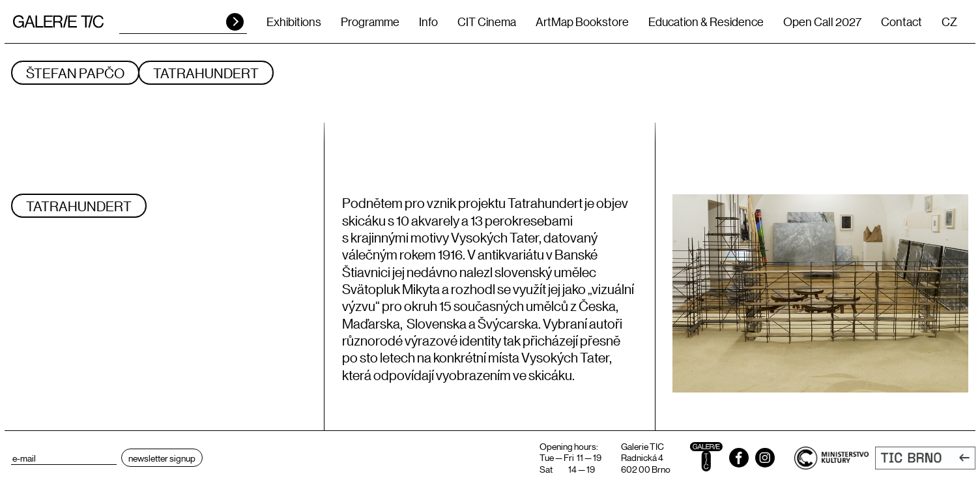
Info (428, 22)
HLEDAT (235, 22)
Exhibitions (294, 22)
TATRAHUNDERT (206, 73)
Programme (370, 22)
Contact (901, 22)
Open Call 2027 (822, 22)
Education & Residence (706, 22)
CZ (949, 22)
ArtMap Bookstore (582, 22)
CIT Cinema (487, 22)
